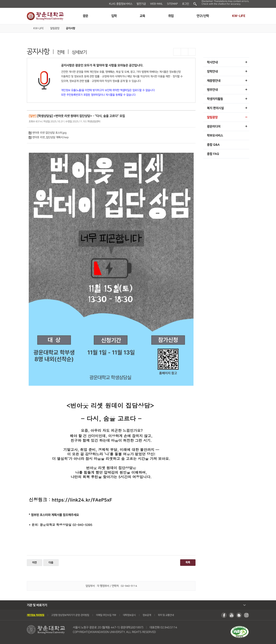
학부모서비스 (215, 135)
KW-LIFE (239, 16)
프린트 (192, 52)
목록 (188, 562)
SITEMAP (172, 4)
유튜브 (231, 615)
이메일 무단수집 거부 (106, 615)
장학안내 (212, 71)
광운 (85, 16)
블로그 (239, 615)
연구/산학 (203, 16)
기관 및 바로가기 (37, 605)
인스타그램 (246, 615)
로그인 (186, 4)
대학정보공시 (129, 615)
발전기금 (141, 4)
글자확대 (177, 52)
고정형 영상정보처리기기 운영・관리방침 (70, 615)
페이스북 (224, 615)
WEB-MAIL (156, 4)
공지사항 (71, 28)
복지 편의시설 (215, 108)
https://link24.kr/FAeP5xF (82, 500)
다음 (51, 563)
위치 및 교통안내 (166, 615)
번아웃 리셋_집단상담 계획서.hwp (49, 137)
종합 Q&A (213, 145)
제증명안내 (214, 81)
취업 (171, 16)
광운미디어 (214, 126)
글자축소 (184, 52)
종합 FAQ (213, 154)
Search (195, 4)
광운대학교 (45, 16)
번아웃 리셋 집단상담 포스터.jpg (48, 133)
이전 (34, 563)
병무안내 (212, 90)
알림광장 (55, 28)
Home (28, 28)
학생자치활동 (215, 99)
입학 (114, 16)
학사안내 (212, 62)
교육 (142, 16)
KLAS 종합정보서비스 (121, 4)
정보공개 (147, 615)
